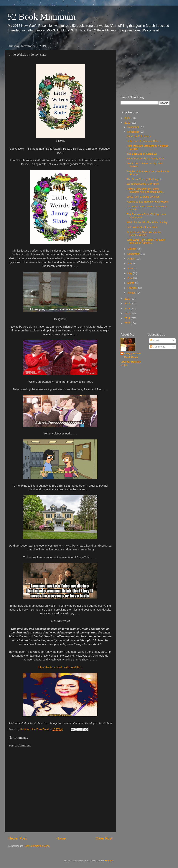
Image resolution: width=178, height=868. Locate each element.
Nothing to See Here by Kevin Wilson (147, 202)
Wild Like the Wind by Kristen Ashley (147, 222)
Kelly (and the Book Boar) (132, 355)
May (130, 273)
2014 (128, 318)
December (133, 127)
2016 (128, 309)
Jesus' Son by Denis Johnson (143, 197)
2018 (128, 299)
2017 (128, 304)
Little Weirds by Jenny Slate (142, 227)
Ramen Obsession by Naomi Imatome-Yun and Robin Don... (145, 190)
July (130, 263)
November (133, 132)
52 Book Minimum (42, 17)
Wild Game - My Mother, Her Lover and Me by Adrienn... (146, 241)
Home (61, 838)
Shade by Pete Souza (139, 136)
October (132, 249)
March (131, 283)
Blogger (109, 861)
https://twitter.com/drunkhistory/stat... (60, 667)
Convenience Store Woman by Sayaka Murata (144, 234)
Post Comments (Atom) (37, 846)
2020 (128, 118)
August (132, 259)
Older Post (104, 838)
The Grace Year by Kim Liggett (144, 179)
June (130, 268)
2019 (128, 123)
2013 (128, 323)
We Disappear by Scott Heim (143, 184)
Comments (158, 347)
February (133, 288)
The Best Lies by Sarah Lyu (142, 154)
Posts (155, 340)
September (134, 254)
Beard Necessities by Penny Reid (145, 159)
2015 (128, 313)
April (130, 278)
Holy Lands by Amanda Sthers (144, 141)
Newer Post (17, 838)
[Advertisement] (144, 66)
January (132, 293)
